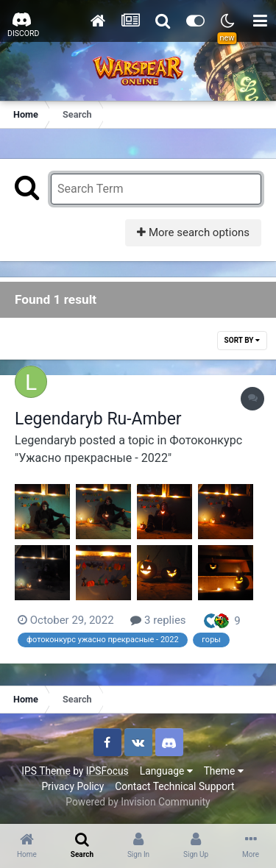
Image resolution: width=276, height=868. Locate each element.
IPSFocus (107, 771)
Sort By (242, 340)
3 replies (158, 620)
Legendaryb (46, 440)
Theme (224, 771)
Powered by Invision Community (138, 802)
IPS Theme (46, 771)
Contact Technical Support (174, 786)
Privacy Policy (72, 786)
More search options (193, 232)
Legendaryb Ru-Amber (98, 419)
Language (166, 771)
